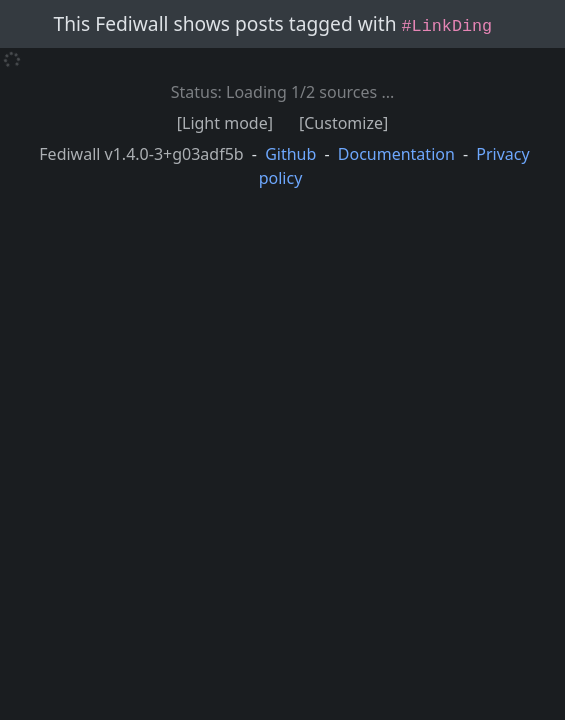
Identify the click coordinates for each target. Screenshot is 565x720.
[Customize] (343, 123)
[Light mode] (225, 123)
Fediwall (141, 154)
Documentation (396, 154)
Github (290, 154)
